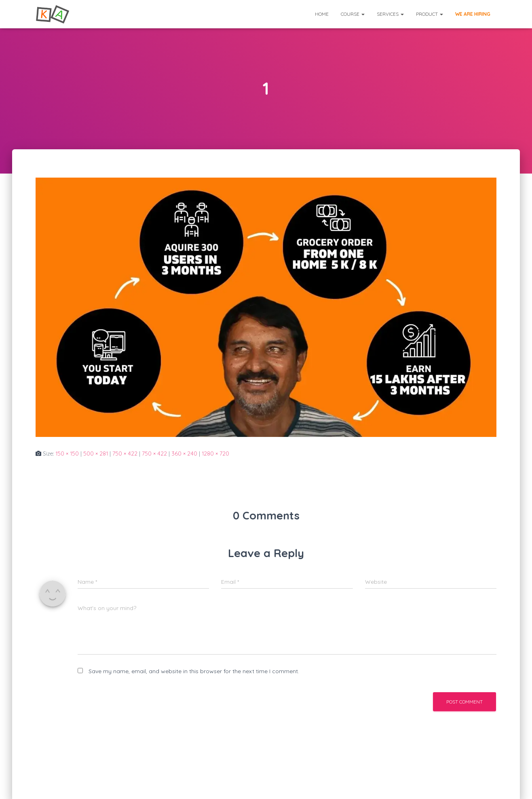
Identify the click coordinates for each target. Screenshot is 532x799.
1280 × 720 (215, 454)
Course (353, 14)
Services (390, 14)
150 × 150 (67, 454)
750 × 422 (125, 454)
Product (430, 14)
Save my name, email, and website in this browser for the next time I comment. (194, 671)
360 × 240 (184, 454)
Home (322, 14)
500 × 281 (96, 454)
